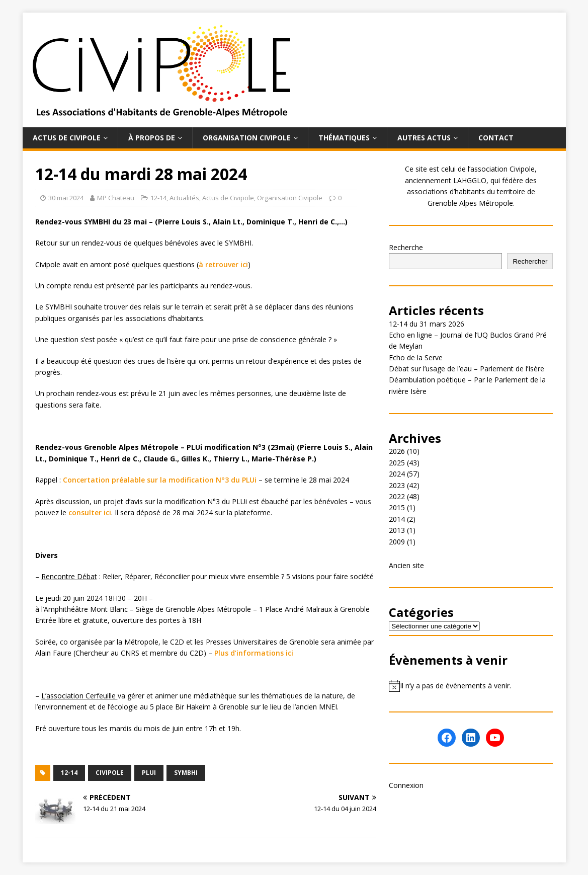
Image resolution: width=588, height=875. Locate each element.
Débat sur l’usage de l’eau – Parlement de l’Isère (467, 369)
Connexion (406, 785)
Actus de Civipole (67, 138)
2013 (397, 530)
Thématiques (344, 138)
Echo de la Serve (416, 357)
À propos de (152, 138)
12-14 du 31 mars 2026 (427, 324)
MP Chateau (116, 198)
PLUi (149, 773)
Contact (496, 138)
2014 (397, 519)
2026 (397, 451)
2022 (397, 496)
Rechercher (530, 261)
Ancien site (406, 565)
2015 (397, 507)
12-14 (158, 198)
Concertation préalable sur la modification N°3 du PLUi (160, 480)
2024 (397, 474)
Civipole (110, 773)
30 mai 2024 (66, 198)
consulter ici (90, 512)
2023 (397, 485)
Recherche (406, 247)
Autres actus (424, 138)
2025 (397, 463)
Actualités (184, 198)
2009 (397, 542)
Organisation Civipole (247, 138)
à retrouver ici (223, 264)
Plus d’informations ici (254, 653)
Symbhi (186, 773)
